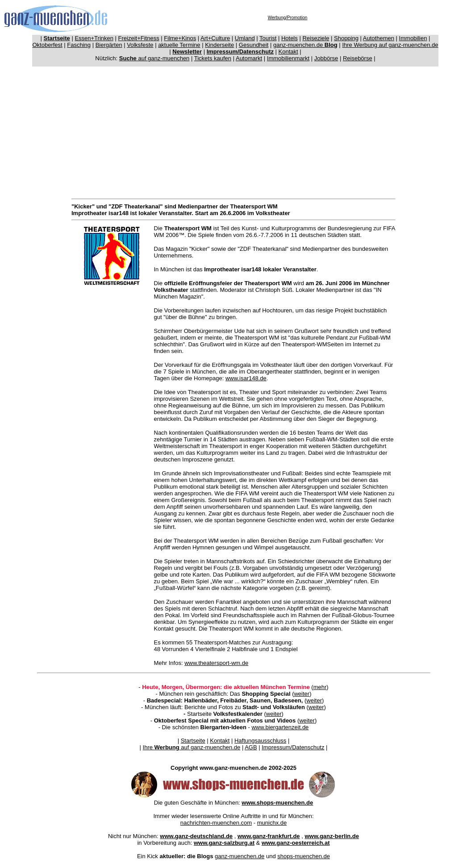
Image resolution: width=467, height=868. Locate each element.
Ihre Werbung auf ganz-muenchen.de (390, 45)
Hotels (290, 38)
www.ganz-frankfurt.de (269, 836)
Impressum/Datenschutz (293, 747)
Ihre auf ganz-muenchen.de (192, 747)
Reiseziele (316, 38)
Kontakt (288, 52)
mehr (320, 687)
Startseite (193, 741)
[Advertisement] (235, 131)
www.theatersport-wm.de (216, 663)
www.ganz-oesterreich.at (296, 843)
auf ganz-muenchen (154, 58)
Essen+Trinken (94, 38)
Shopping (346, 38)
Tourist (268, 38)
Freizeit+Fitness (139, 38)
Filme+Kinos (180, 38)
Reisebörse (358, 58)
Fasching (79, 45)
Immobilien (413, 38)
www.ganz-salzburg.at (224, 843)
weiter (302, 694)
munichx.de (272, 823)
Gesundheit (254, 45)
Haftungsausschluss (260, 741)
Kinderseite (219, 45)
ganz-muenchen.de (305, 45)
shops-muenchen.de (304, 856)
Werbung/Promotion (288, 18)
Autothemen (379, 38)
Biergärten (109, 45)
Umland (245, 38)
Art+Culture (215, 38)
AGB (251, 747)
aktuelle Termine (179, 45)
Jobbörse (326, 58)
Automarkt (249, 58)
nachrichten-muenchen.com (216, 823)
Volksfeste (140, 45)
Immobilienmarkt (288, 58)
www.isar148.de (246, 378)
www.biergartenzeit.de (280, 727)
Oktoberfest (48, 45)
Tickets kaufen (213, 58)
